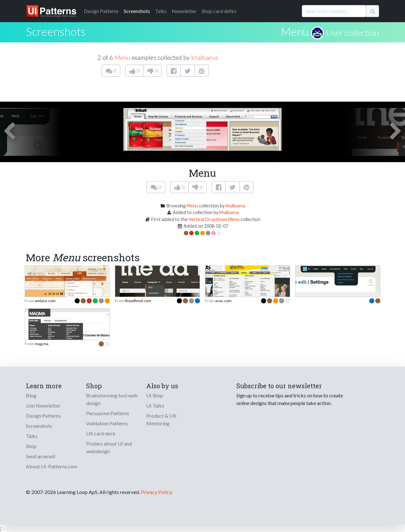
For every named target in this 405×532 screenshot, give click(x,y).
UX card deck (101, 433)
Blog (31, 395)
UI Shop (155, 395)
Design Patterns (43, 416)
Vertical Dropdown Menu (214, 219)
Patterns (101, 11)
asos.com (223, 301)
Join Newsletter (43, 405)
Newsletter (184, 11)
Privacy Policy (156, 492)
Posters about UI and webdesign (109, 447)
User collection (352, 33)
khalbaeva (204, 57)
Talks (161, 11)
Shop (31, 446)
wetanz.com (45, 301)
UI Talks (155, 405)
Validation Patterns (107, 423)
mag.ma (42, 344)
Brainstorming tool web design (112, 399)
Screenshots (137, 11)
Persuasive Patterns (108, 413)
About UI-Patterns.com (52, 466)
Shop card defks (219, 11)
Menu (295, 31)
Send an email (40, 456)
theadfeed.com (138, 301)
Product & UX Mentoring (161, 419)
